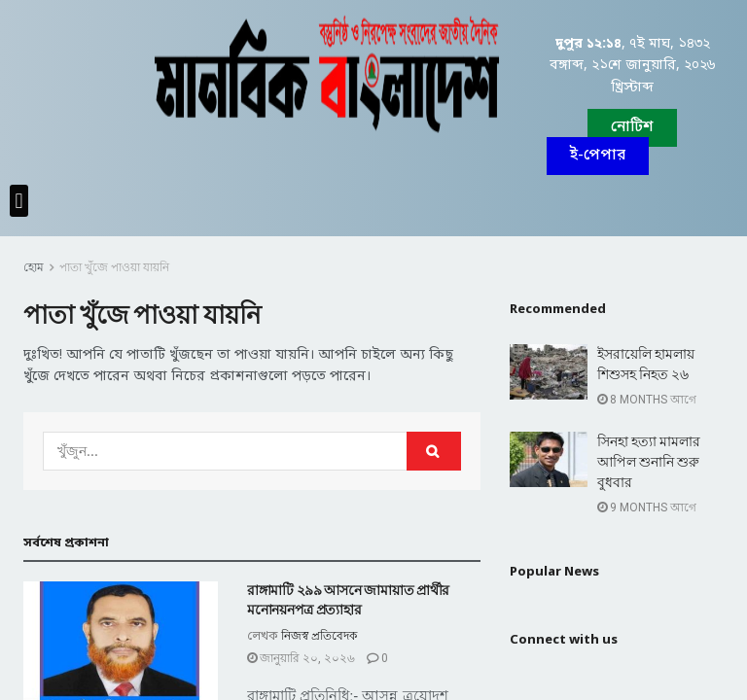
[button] (598, 156)
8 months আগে (647, 400)
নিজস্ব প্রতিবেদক (319, 636)
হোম (34, 267)
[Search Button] (434, 451)
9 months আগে (647, 507)
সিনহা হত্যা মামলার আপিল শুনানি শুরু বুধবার (649, 462)
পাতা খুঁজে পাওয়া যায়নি (114, 267)
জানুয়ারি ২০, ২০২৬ (301, 658)
